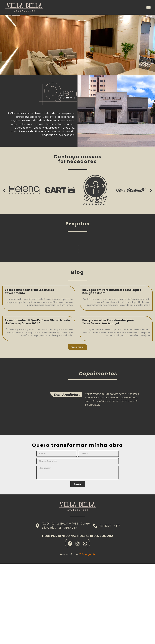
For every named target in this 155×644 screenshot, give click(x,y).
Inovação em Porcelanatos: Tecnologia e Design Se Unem (112, 291)
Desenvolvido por (77, 554)
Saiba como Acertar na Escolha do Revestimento (29, 291)
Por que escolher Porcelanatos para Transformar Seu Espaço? (108, 322)
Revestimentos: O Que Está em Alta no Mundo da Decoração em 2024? (37, 322)
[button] (149, 7)
